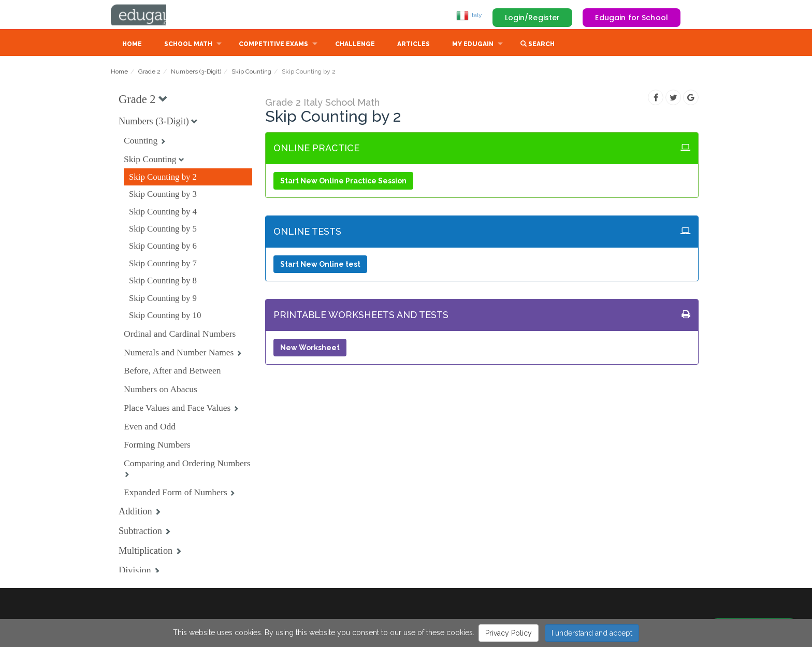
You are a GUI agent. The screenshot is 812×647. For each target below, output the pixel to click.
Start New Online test (320, 265)
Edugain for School (632, 18)
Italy (469, 15)
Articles (414, 45)
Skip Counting (251, 73)
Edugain (150, 15)
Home (132, 45)
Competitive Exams (273, 45)
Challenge (355, 45)
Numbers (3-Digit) (196, 73)
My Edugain (473, 45)
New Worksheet (310, 349)
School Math (188, 45)
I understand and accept (592, 633)
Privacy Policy (509, 633)
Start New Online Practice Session (343, 182)
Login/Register (533, 18)
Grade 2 (149, 73)
